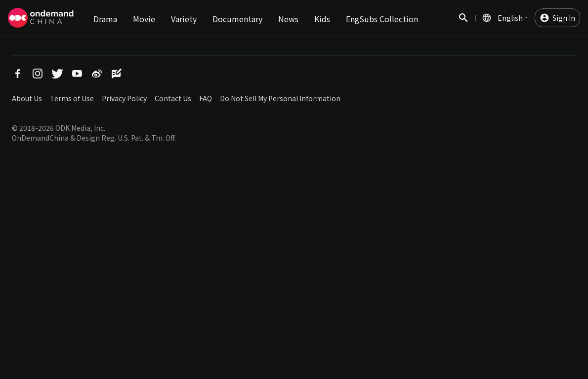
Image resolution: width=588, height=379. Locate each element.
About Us (27, 98)
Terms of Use (72, 98)
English (510, 18)
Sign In (564, 18)
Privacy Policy (124, 98)
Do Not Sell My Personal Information (280, 98)
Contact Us (173, 98)
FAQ (206, 98)
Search (463, 23)
